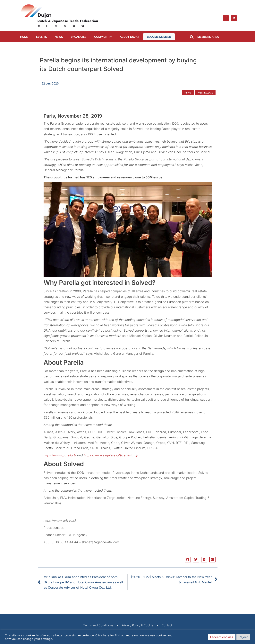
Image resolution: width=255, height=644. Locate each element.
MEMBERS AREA (208, 37)
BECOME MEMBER (159, 37)
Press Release (205, 93)
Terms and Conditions (98, 625)
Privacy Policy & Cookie (137, 625)
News (188, 93)
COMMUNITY (103, 37)
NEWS (59, 37)
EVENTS (42, 37)
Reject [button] (243, 637)
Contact (167, 625)
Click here (102, 635)
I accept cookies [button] (222, 637)
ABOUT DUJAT (129, 37)
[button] (192, 37)
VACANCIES (79, 37)
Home (24, 37)
